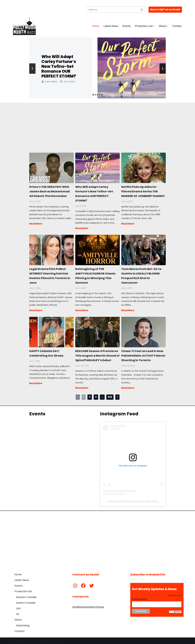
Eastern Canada (26, 602)
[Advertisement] (97, 124)
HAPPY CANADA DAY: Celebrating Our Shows (51, 331)
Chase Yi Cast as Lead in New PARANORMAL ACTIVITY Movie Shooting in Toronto (143, 331)
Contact (177, 26)
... (102, 396)
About (18, 618)
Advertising (23, 624)
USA (18, 607)
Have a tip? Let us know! (165, 10)
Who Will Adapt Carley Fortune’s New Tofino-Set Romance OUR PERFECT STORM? (59, 66)
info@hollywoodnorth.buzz (88, 606)
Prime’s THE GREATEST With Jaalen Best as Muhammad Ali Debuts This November (51, 168)
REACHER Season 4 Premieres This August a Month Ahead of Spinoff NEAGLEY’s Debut (97, 331)
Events (126, 26)
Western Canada (26, 596)
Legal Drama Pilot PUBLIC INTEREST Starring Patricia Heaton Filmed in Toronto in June (51, 249)
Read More (36, 223)
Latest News (111, 26)
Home (95, 26)
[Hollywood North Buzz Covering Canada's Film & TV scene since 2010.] (24, 26)
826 (110, 396)
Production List (23, 590)
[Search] (112, 10)
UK (18, 613)
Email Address (141, 598)
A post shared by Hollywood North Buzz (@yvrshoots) (133, 500)
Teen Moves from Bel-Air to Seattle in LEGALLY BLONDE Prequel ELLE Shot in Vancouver (143, 249)
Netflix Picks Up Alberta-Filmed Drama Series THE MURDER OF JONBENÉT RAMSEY (143, 168)
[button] (154, 26)
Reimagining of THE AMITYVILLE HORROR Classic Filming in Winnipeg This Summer (97, 249)
